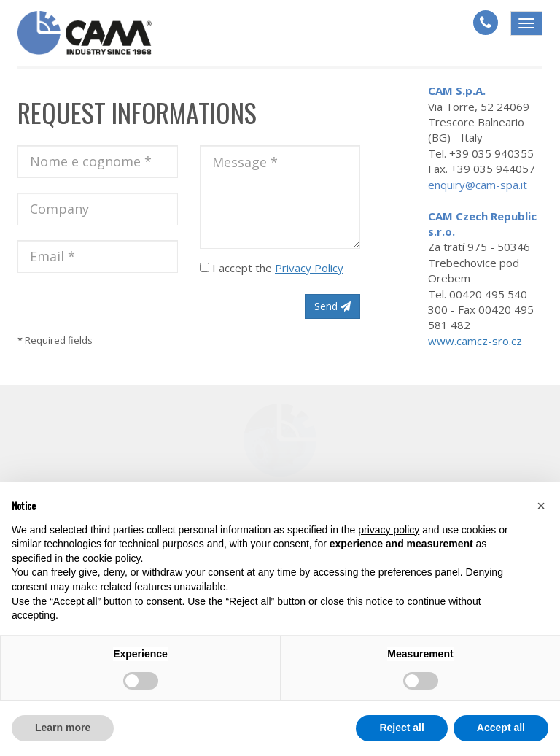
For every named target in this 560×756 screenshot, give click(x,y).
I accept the (272, 268)
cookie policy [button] (111, 558)
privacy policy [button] (389, 530)
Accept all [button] (501, 728)
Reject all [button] (401, 728)
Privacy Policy (309, 268)
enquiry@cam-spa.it (478, 185)
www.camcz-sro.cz (475, 341)
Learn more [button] (63, 728)
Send (332, 306)
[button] (541, 506)
